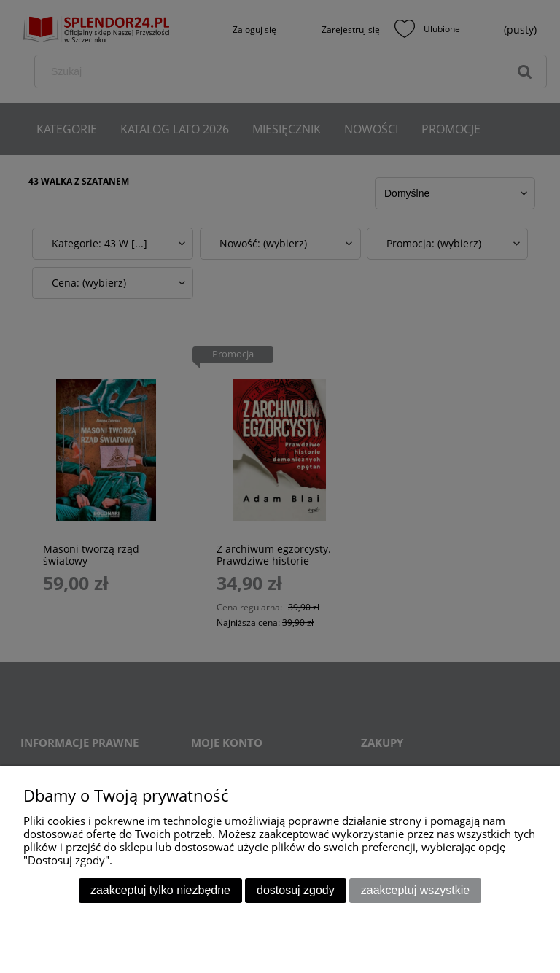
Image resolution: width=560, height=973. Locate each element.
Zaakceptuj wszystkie (415, 890)
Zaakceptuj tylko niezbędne (160, 890)
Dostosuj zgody (296, 890)
